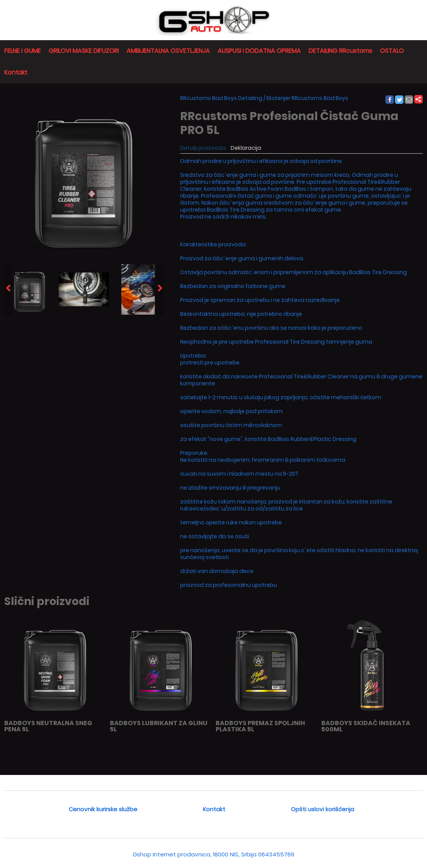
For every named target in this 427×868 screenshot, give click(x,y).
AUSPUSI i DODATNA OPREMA (259, 51)
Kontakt (16, 72)
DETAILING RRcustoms (340, 51)
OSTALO (392, 51)
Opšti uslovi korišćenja (322, 809)
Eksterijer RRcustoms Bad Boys (307, 98)
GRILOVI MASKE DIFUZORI (84, 51)
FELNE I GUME (23, 51)
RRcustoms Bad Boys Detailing (221, 98)
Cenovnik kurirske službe (103, 809)
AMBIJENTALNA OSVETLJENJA (168, 51)
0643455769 (276, 854)
